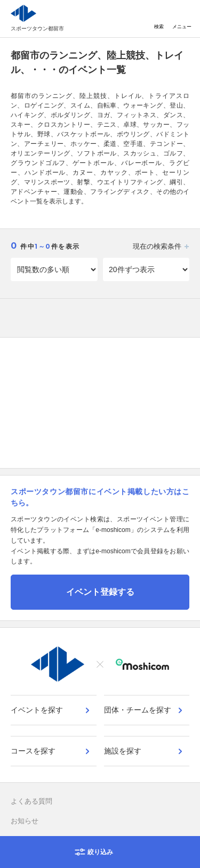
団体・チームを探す (138, 710)
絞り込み (100, 852)
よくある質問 (31, 801)
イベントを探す (37, 710)
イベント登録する (100, 592)
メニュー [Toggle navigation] (182, 19)
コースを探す (33, 751)
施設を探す (123, 751)
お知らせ (25, 821)
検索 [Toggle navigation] (159, 19)
